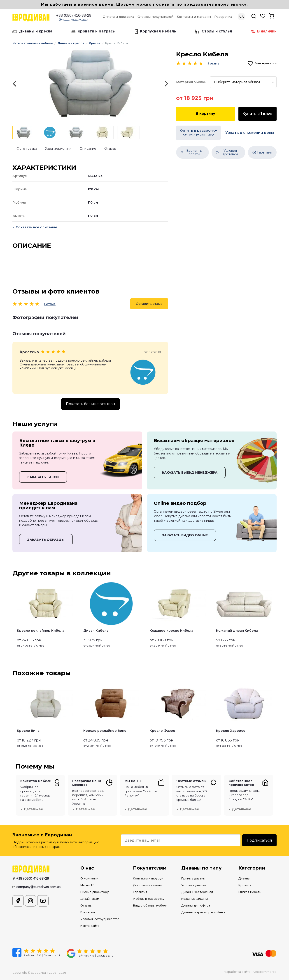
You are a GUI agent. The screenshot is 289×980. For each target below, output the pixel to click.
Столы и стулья (213, 32)
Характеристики (58, 149)
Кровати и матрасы (94, 31)
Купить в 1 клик (258, 114)
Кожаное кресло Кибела (171, 631)
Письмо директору (95, 892)
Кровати (245, 885)
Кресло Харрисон (232, 731)
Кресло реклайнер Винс (105, 731)
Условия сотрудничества (100, 919)
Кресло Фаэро (162, 731)
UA (241, 17)
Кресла (95, 43)
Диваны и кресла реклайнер (203, 912)
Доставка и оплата (148, 885)
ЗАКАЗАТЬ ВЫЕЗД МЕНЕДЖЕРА (190, 473)
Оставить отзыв (149, 304)
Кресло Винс (28, 731)
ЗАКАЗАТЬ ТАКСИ (43, 477)
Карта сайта (90, 926)
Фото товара (27, 149)
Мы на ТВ (87, 885)
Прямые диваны (193, 879)
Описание (88, 149)
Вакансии (88, 912)
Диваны (244, 879)
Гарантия (140, 892)
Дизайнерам (90, 899)
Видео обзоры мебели (150, 906)
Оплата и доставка (118, 17)
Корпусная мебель (155, 32)
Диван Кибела (96, 631)
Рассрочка (223, 17)
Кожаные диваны (195, 899)
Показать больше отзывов (90, 404)
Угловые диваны (194, 885)
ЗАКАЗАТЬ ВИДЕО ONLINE (185, 535)
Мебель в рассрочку (149, 899)
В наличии (264, 32)
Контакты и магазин (194, 17)
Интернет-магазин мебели (33, 43)
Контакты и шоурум (148, 879)
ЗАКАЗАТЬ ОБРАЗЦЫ (46, 540)
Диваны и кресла (32, 31)
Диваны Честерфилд (197, 892)
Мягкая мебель (250, 892)
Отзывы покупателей (155, 17)
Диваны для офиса (196, 906)
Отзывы (110, 149)
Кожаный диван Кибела (237, 631)
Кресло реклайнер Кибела (41, 631)
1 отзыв (50, 304)
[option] (90, 84)
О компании (89, 879)
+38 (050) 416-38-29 (74, 15)
